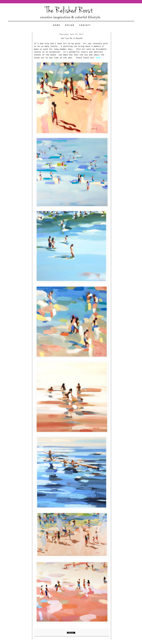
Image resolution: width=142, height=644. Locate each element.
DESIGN (70, 25)
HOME (57, 25)
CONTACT (85, 25)
